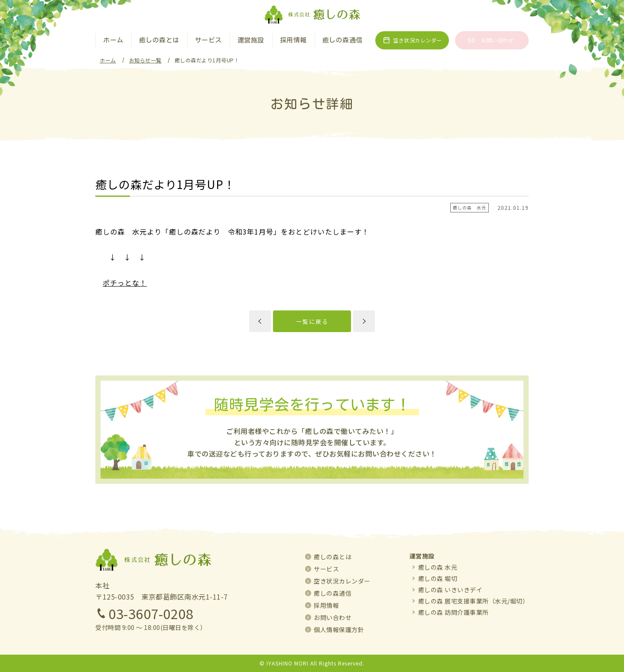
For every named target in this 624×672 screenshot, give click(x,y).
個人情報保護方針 (339, 630)
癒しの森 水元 (438, 567)
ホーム (113, 40)
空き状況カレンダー (418, 40)
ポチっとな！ (125, 283)
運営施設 (251, 40)
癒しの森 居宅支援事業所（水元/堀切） (474, 601)
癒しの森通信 (343, 40)
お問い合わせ (497, 40)
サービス (208, 40)
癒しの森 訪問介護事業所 (453, 612)
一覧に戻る (312, 321)
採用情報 (293, 40)
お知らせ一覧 (145, 60)
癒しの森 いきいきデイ (450, 590)
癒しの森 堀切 (438, 578)
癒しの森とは (159, 40)
